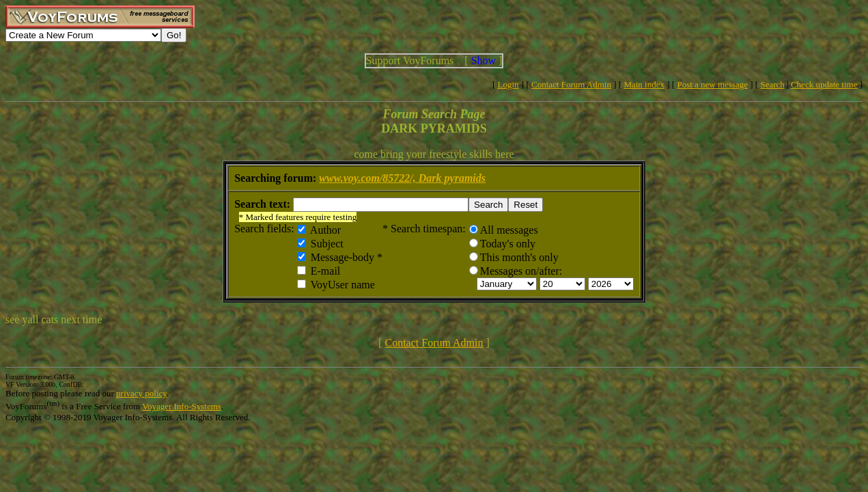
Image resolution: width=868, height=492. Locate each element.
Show (484, 60)
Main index (644, 84)
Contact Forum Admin (571, 84)
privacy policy (141, 393)
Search (772, 84)
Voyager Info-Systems (182, 406)
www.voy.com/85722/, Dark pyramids (402, 178)
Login (508, 84)
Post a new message (712, 84)
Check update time (824, 84)
